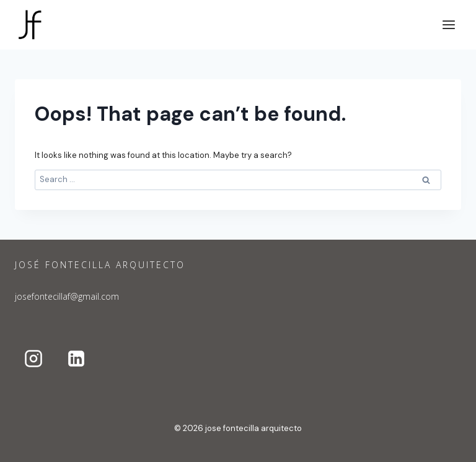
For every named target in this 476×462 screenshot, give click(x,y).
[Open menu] (448, 24)
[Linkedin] (76, 359)
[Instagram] (33, 359)
